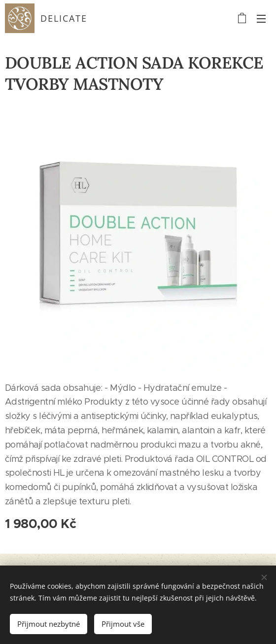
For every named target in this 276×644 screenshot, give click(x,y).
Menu (261, 19)
